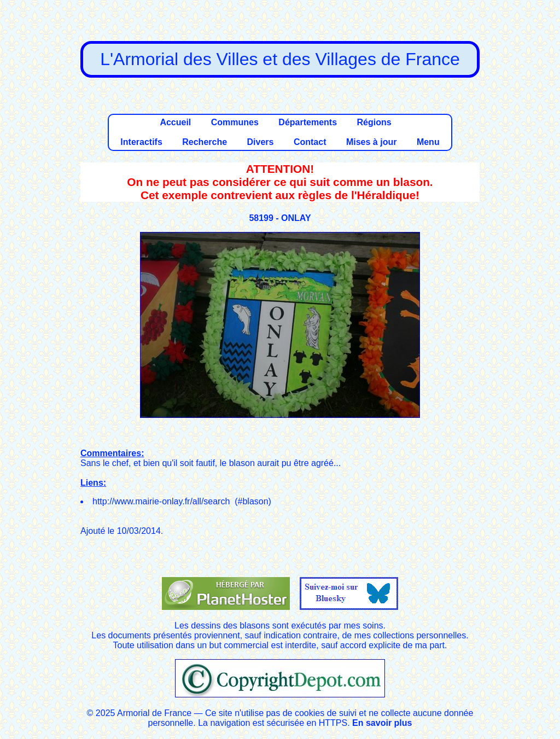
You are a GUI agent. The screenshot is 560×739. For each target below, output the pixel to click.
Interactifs (141, 142)
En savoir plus (382, 723)
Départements (308, 122)
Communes (235, 122)
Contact (310, 142)
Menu (428, 142)
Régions (374, 122)
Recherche (205, 142)
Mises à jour (371, 142)
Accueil (175, 122)
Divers (261, 142)
